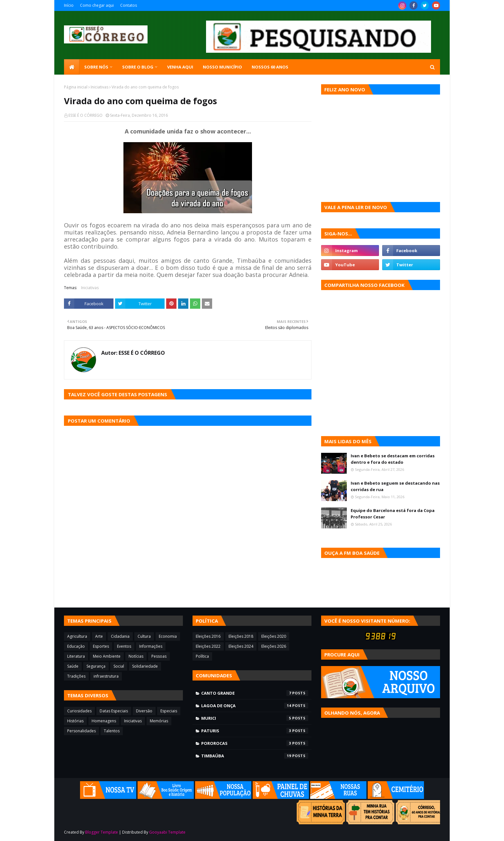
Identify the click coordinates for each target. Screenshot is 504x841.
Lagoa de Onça (255, 706)
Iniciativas (99, 87)
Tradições (76, 676)
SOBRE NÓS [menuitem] (96, 67)
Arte (99, 636)
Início (69, 5)
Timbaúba (255, 756)
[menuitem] (72, 67)
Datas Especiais (114, 711)
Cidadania (120, 636)
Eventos (124, 646)
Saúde (73, 666)
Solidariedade (145, 666)
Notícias (136, 656)
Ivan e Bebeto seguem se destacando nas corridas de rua (395, 486)
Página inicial (76, 87)
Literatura (76, 656)
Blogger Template (102, 832)
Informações (151, 646)
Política (202, 656)
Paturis (255, 731)
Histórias (75, 721)
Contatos (129, 5)
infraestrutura (106, 676)
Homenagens (104, 721)
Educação (76, 646)
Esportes (101, 646)
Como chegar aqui (97, 5)
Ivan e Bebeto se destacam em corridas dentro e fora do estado (393, 459)
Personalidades (81, 731)
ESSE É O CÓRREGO (85, 115)
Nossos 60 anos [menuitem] (270, 67)
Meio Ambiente (107, 656)
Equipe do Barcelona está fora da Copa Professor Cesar (393, 514)
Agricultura (77, 636)
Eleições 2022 (208, 646)
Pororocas (255, 743)
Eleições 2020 (274, 636)
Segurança (96, 666)
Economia (168, 636)
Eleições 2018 (241, 636)
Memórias (159, 721)
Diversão (144, 711)
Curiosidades (79, 711)
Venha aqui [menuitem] (180, 67)
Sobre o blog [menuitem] (138, 67)
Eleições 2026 (274, 646)
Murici (255, 718)
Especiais (169, 711)
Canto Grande (255, 693)
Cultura (144, 636)
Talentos (112, 731)
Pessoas (159, 656)
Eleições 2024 (241, 646)
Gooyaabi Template (167, 832)
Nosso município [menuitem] (222, 67)
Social (119, 666)
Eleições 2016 (208, 636)
